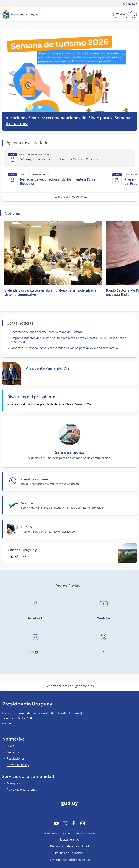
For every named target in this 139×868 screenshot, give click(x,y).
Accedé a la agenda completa (69, 197)
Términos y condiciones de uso (69, 860)
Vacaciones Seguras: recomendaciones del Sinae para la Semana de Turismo (68, 120)
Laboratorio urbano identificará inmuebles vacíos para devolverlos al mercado (64, 348)
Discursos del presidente (31, 397)
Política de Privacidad (70, 853)
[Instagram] (83, 823)
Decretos (13, 752)
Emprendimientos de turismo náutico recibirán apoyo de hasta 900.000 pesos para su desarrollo (69, 340)
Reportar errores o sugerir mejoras (70, 686)
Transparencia (16, 783)
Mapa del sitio (70, 839)
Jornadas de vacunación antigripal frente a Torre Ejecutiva (58, 181)
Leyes (10, 746)
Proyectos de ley (18, 765)
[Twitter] (65, 823)
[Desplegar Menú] (121, 14)
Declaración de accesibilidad (69, 846)
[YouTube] (56, 823)
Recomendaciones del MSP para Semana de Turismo (47, 332)
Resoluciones (16, 758)
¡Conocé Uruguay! (22, 550)
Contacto (8, 723)
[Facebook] (74, 823)
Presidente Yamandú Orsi (48, 368)
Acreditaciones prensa (22, 790)
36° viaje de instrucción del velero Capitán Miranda (59, 159)
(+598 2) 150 (24, 718)
